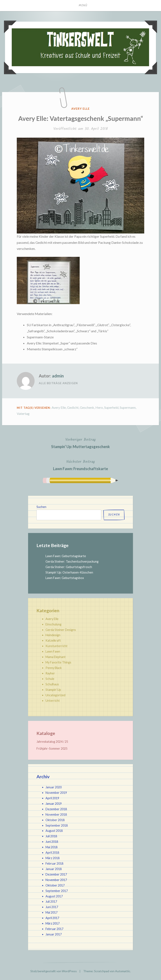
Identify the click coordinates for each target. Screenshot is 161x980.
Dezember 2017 (56, 874)
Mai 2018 (51, 847)
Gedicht (73, 407)
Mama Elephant (56, 657)
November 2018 (56, 814)
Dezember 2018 (56, 809)
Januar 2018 (54, 869)
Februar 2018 (54, 863)
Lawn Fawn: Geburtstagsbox (65, 578)
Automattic (123, 971)
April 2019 (52, 798)
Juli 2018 (51, 836)
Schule (50, 679)
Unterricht (53, 701)
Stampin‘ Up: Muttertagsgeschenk (80, 443)
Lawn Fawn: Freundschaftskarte (80, 465)
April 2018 (52, 853)
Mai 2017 (51, 912)
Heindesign (53, 635)
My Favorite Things (58, 662)
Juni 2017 (52, 907)
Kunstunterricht (56, 646)
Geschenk (87, 407)
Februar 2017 (54, 929)
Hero (99, 407)
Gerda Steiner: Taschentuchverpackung (72, 561)
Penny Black (54, 668)
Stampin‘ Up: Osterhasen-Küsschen (69, 572)
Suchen (41, 507)
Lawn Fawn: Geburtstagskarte (66, 556)
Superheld (111, 407)
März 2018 (53, 858)
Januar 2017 (54, 934)
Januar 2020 (54, 787)
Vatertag (23, 413)
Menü (83, 5)
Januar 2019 (54, 804)
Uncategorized (55, 695)
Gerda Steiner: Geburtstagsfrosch (69, 567)
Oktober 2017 (55, 885)
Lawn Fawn (53, 651)
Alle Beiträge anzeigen (58, 383)
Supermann (128, 407)
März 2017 (53, 923)
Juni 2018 (52, 842)
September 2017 (57, 891)
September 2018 (57, 825)
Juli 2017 (51, 902)
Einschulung (53, 624)
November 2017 (56, 880)
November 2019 (56, 793)
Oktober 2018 (55, 820)
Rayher (50, 673)
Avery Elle (80, 109)
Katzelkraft (53, 640)
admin (58, 376)
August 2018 (54, 831)
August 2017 (54, 896)
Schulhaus (52, 684)
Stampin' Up (53, 690)
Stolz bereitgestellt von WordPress (54, 971)
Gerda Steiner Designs (61, 630)
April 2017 (52, 918)
